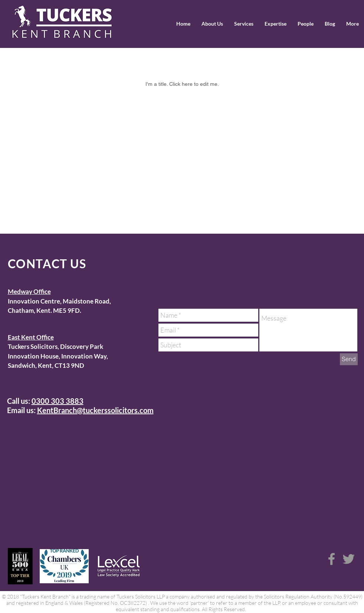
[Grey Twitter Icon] (349, 559)
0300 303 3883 (58, 401)
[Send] (349, 359)
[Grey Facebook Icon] (332, 559)
